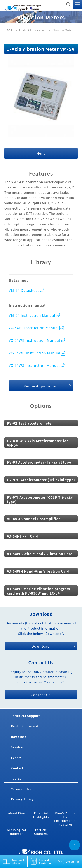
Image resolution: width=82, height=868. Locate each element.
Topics (16, 779)
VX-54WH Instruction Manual (35, 353)
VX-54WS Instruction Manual (34, 365)
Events (16, 758)
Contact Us (73, 862)
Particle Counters (41, 832)
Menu (41, 153)
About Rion (17, 813)
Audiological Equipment (17, 832)
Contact (17, 769)
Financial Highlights (41, 815)
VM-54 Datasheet (24, 290)
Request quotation (41, 386)
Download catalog (18, 861)
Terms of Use (21, 789)
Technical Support (25, 716)
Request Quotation (45, 861)
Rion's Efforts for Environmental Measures (65, 819)
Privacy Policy (22, 799)
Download (41, 646)
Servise (17, 747)
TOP (10, 30)
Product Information (32, 30)
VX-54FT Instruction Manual (34, 327)
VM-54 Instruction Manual (32, 315)
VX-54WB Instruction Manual (34, 340)
